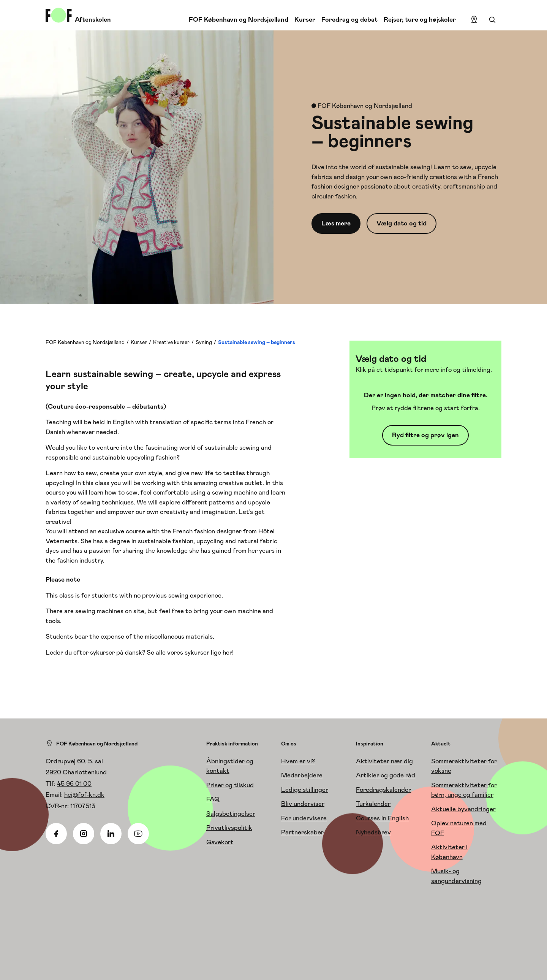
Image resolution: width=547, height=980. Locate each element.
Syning (204, 342)
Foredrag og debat (349, 19)
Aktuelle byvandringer (463, 809)
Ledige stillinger (305, 790)
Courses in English (382, 818)
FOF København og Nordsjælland (239, 19)
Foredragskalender (383, 790)
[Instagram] (84, 834)
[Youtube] (138, 834)
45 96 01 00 (74, 783)
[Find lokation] (474, 20)
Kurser (305, 19)
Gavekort (220, 842)
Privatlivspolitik (229, 828)
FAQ (213, 799)
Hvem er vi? (298, 761)
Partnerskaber (302, 832)
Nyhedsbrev (373, 832)
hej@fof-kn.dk (84, 794)
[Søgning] (492, 20)
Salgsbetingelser (231, 813)
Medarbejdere (302, 775)
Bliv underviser (303, 804)
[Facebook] (56, 834)
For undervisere (304, 818)
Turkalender (373, 804)
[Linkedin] (111, 834)
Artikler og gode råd (386, 775)
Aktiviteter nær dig (384, 761)
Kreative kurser (171, 342)
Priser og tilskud (230, 785)
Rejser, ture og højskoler (420, 19)
